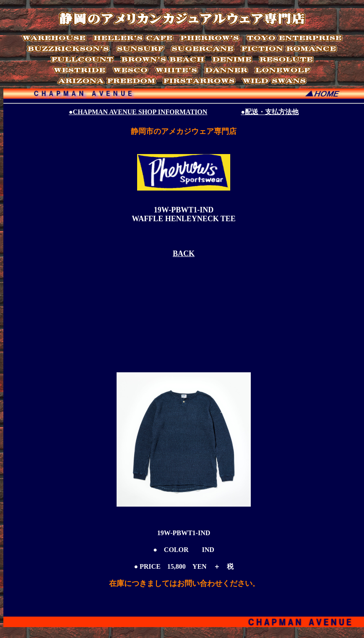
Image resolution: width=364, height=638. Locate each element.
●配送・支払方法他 (270, 112)
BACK (184, 254)
